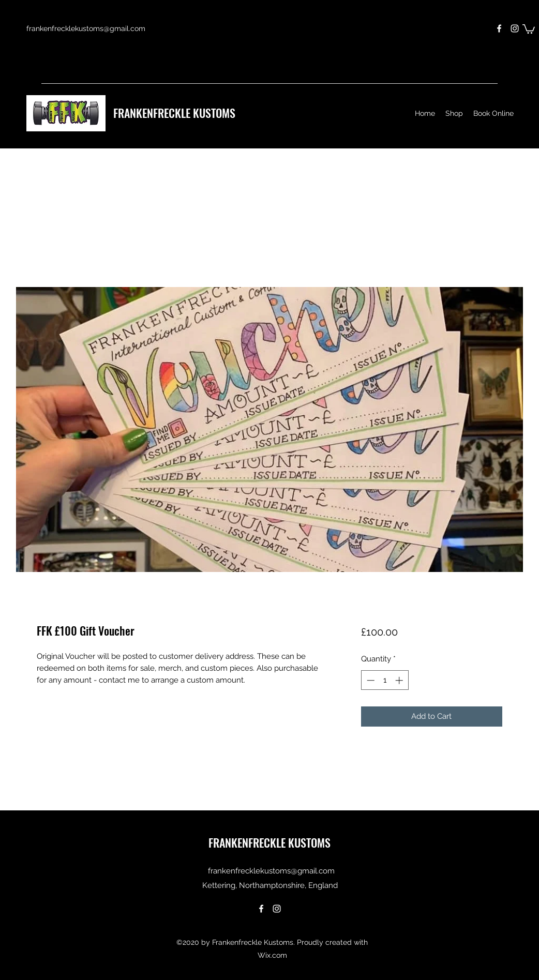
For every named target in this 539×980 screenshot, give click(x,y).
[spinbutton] (385, 680)
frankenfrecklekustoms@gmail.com (86, 28)
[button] (529, 28)
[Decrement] (370, 680)
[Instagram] (515, 28)
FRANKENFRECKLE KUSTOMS (174, 113)
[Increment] (400, 680)
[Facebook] (499, 28)
